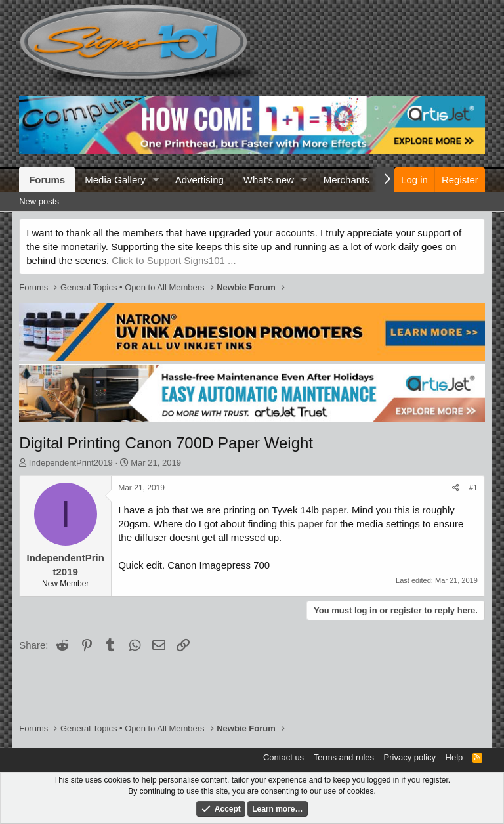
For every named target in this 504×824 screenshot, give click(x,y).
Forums (47, 180)
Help (454, 757)
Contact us (283, 757)
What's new (269, 180)
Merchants (346, 180)
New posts (39, 201)
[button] (156, 180)
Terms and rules (344, 757)
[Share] (456, 488)
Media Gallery (115, 180)
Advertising (199, 180)
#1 (473, 488)
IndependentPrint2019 (71, 463)
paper (334, 510)
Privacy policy (410, 757)
